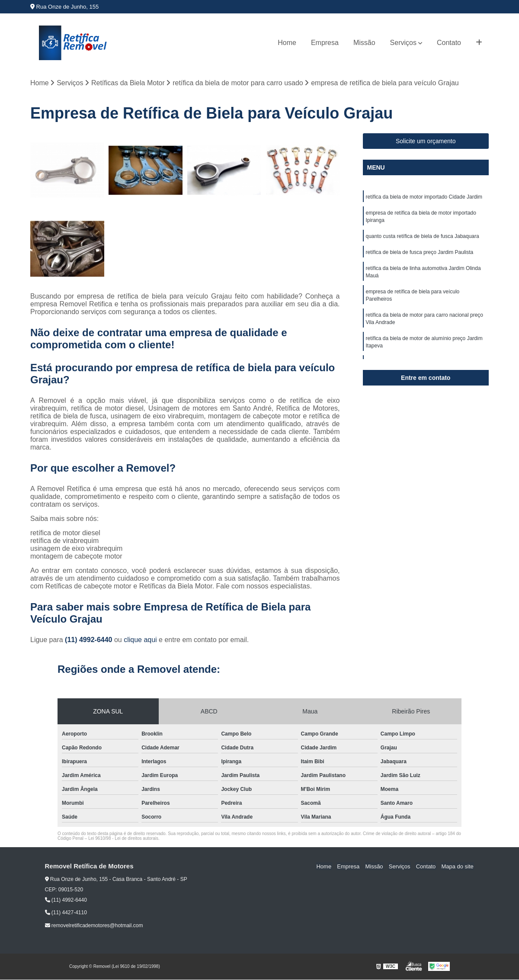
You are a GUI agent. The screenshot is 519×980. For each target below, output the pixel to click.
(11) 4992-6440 (90, 640)
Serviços (403, 43)
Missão (364, 43)
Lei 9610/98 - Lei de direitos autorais (123, 839)
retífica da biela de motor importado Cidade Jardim (424, 197)
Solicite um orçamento (426, 141)
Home (287, 43)
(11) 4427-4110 (66, 913)
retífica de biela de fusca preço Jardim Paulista (420, 254)
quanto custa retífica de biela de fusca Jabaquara (423, 238)
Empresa (325, 43)
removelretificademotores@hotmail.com (94, 926)
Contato (449, 43)
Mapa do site (458, 867)
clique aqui (140, 640)
